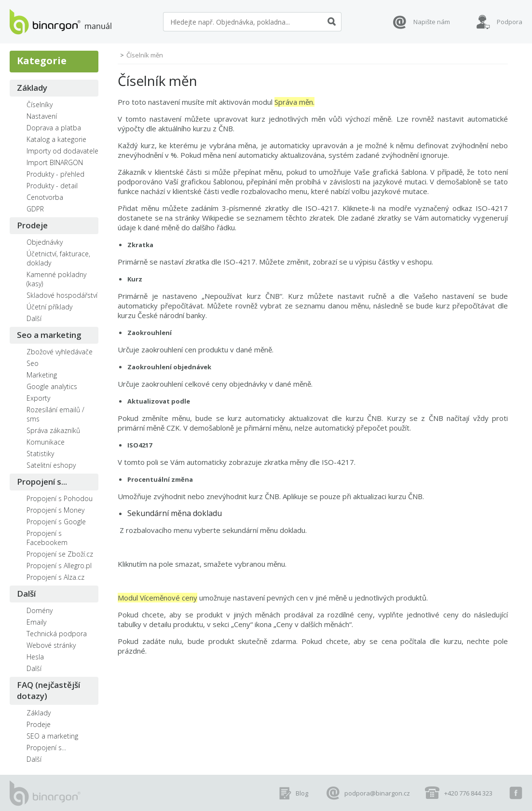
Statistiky (40, 454)
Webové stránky (51, 645)
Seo (33, 363)
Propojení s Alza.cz (55, 577)
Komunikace (46, 442)
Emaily (36, 622)
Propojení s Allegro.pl (59, 566)
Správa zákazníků (53, 430)
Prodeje (32, 225)
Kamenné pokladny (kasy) (56, 279)
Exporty (38, 398)
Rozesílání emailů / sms (55, 414)
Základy (32, 88)
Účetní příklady (49, 307)
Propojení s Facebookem (47, 538)
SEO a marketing (52, 736)
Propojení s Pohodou (60, 498)
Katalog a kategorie (56, 139)
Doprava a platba (54, 128)
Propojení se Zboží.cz (60, 554)
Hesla (35, 657)
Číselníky (40, 105)
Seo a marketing (49, 335)
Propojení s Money (55, 510)
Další (34, 318)
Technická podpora (57, 634)
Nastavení (42, 116)
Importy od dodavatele (62, 151)
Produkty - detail (52, 186)
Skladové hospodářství (62, 295)
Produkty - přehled (55, 174)
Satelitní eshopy (51, 465)
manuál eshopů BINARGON (61, 22)
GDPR (35, 209)
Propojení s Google (56, 522)
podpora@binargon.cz (377, 793)
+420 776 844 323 (468, 793)
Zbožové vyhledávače (60, 352)
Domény (40, 610)
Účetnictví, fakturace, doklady (58, 258)
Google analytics (52, 386)
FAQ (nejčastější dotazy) (48, 690)
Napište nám (432, 22)
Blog (302, 793)
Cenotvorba (45, 197)
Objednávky (45, 242)
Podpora (510, 22)
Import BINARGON (55, 162)
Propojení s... (42, 482)
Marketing (42, 375)
